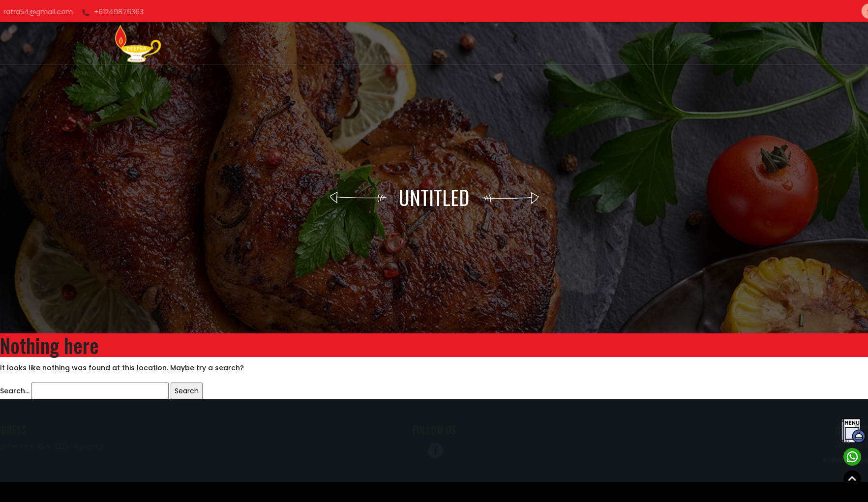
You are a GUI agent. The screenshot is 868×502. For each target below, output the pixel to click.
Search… (15, 391)
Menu (486, 43)
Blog (515, 43)
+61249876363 (32, 12)
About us (358, 43)
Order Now (407, 43)
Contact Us (558, 43)
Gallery (452, 43)
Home (320, 43)
